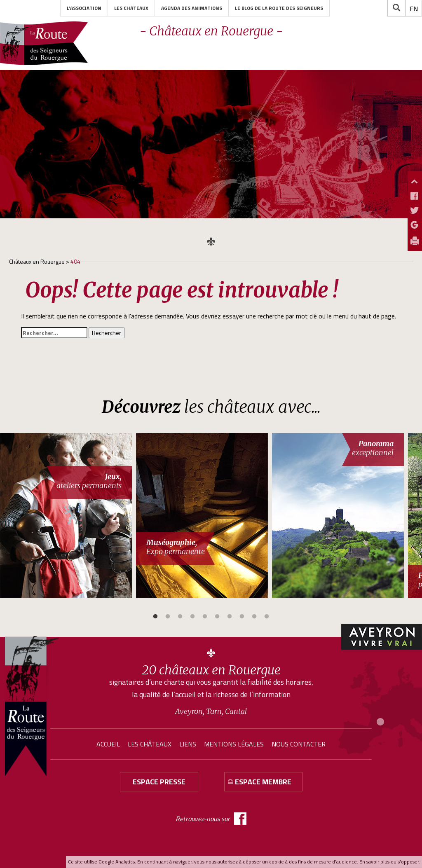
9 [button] (254, 617)
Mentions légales (234, 744)
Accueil (108, 744)
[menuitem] (414, 9)
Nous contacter (299, 744)
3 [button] (180, 617)
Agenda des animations (192, 8)
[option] (68, 515)
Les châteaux (131, 8)
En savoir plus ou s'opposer (389, 862)
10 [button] (267, 617)
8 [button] (242, 617)
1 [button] (155, 617)
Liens (188, 744)
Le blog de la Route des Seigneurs (279, 8)
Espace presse (159, 782)
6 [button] (217, 617)
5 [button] (205, 617)
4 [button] (192, 617)
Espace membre (263, 782)
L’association (84, 8)
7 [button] (230, 617)
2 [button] (168, 617)
